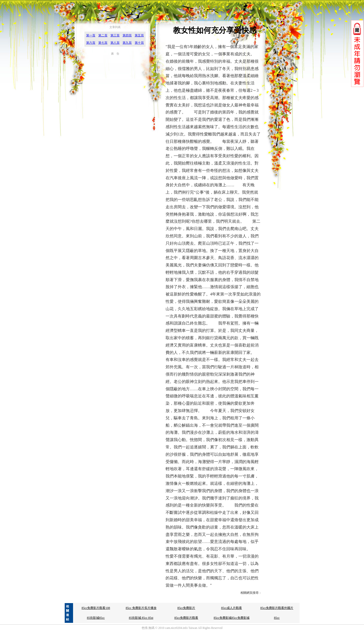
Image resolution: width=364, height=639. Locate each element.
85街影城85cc (96, 618)
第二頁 (103, 35)
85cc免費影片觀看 (186, 618)
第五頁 (139, 35)
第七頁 (103, 43)
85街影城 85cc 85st (141, 618)
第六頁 (91, 43)
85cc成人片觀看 (232, 608)
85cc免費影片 (186, 608)
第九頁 (127, 43)
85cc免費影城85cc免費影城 (231, 618)
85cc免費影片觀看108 (96, 608)
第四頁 (127, 35)
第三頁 (115, 35)
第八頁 (115, 43)
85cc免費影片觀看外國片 (277, 608)
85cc (277, 618)
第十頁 (139, 43)
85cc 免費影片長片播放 (141, 608)
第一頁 (91, 35)
